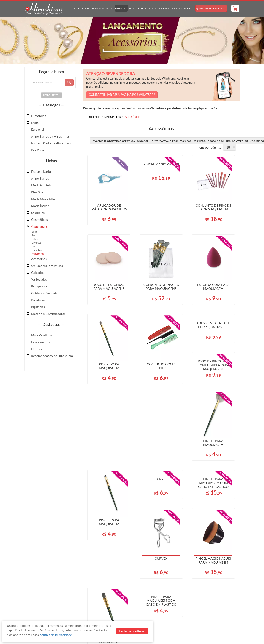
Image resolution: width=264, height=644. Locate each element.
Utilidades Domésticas (47, 266)
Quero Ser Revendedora (211, 8)
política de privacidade (56, 635)
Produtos (121, 8)
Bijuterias (38, 307)
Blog (132, 8)
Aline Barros (40, 178)
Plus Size (37, 192)
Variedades (39, 279)
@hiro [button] (109, 8)
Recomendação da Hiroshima (52, 356)
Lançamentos (40, 342)
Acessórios (38, 254)
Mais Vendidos (42, 335)
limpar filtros (51, 95)
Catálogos (97, 8)
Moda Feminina (42, 185)
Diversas (36, 243)
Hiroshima (39, 116)
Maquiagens (39, 226)
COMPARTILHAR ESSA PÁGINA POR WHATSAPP (122, 95)
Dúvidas (142, 8)
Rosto (35, 235)
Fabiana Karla (41, 172)
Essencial (38, 129)
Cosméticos (39, 220)
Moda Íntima (40, 206)
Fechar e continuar (132, 631)
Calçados (38, 273)
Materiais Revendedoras (48, 314)
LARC (35, 123)
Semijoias (38, 213)
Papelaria (38, 300)
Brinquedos (39, 286)
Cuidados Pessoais (44, 293)
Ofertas (36, 349)
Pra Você (38, 150)
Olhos (35, 239)
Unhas (35, 246)
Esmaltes (37, 250)
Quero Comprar (159, 8)
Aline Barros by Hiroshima (50, 136)
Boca (34, 232)
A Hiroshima (81, 8)
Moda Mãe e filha (43, 199)
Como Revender (181, 8)
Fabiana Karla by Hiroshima (51, 143)
